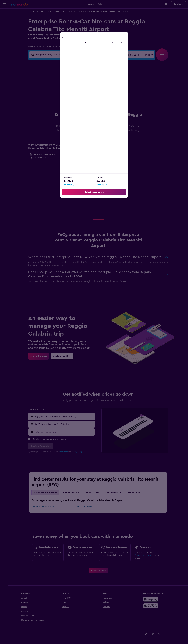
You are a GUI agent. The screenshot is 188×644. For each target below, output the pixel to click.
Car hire (32, 11)
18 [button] (57, 100)
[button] (5, 4)
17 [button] (50, 100)
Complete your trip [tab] (114, 492)
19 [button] (63, 100)
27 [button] (70, 107)
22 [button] (83, 100)
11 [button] (56, 94)
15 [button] (83, 94)
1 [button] (83, 80)
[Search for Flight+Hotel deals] (5, 30)
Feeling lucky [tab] (134, 492)
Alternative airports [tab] (72, 492)
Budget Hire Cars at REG (43, 506)
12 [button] (63, 94)
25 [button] (56, 107)
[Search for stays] (5, 18)
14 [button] (76, 94)
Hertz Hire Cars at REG (87, 506)
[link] (39, 356)
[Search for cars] (5, 24)
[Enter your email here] (65, 432)
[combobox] (37, 47)
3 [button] (50, 87)
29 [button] (83, 107)
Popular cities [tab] (93, 492)
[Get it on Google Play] (151, 599)
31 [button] (50, 114)
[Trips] (5, 38)
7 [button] (76, 87)
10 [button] (50, 94)
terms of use (64, 452)
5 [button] (63, 87)
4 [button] (57, 87)
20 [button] (70, 100)
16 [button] (89, 94)
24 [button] (50, 107)
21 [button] (76, 100)
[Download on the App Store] (151, 606)
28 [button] (76, 107)
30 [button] (89, 107)
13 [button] (70, 94)
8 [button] (83, 87)
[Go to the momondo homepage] (19, 4)
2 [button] (89, 80)
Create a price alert (144, 555)
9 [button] (89, 87)
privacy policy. (78, 452)
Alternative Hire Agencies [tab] (46, 492)
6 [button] (70, 87)
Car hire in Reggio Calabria (80, 11)
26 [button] (63, 107)
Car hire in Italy (44, 11)
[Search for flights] (5, 13)
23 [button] (89, 100)
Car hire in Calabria (60, 11)
